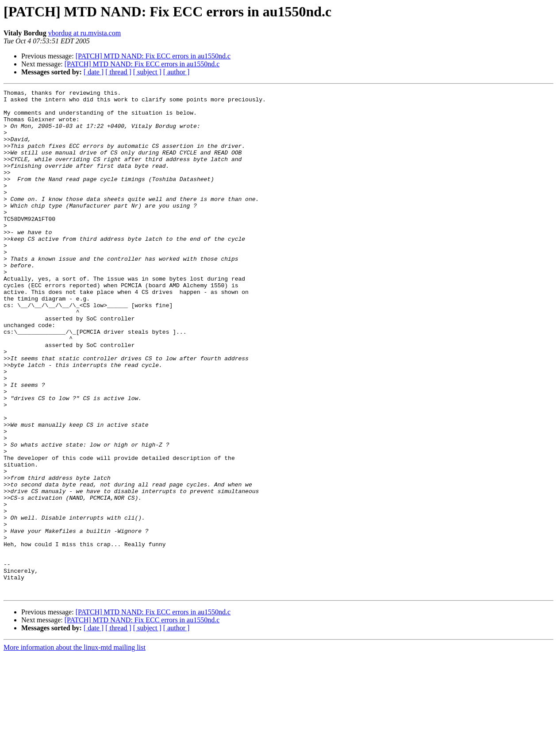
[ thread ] (118, 72)
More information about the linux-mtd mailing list (75, 748)
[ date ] (94, 72)
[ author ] (177, 72)
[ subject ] (147, 72)
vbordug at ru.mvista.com (85, 33)
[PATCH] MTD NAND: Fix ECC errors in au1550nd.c (153, 56)
